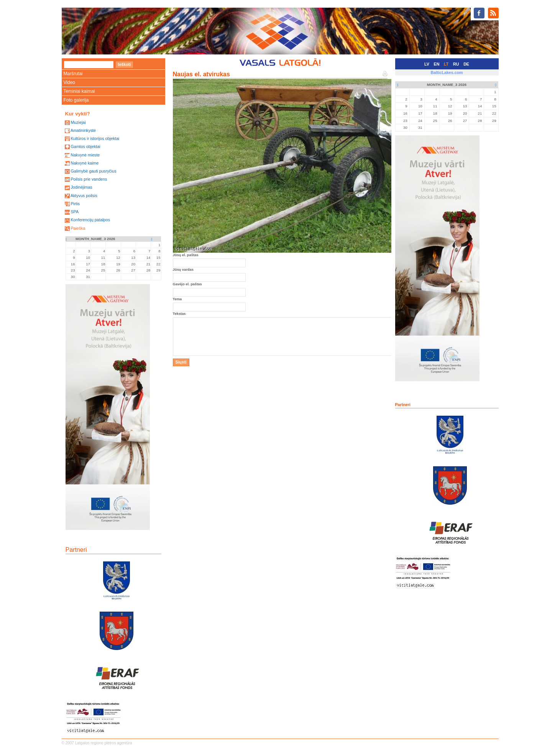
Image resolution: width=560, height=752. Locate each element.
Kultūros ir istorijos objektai (95, 138)
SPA (75, 212)
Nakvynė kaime (85, 163)
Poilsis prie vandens (89, 179)
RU (456, 64)
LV (427, 64)
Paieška (78, 228)
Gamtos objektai (85, 146)
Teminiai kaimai (79, 91)
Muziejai (78, 122)
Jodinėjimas (81, 187)
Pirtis (75, 204)
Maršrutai (73, 74)
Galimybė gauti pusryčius (93, 171)
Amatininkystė (83, 130)
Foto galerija (76, 100)
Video (69, 82)
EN (437, 64)
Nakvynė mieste (85, 155)
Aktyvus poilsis (84, 196)
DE (466, 64)
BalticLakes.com (447, 72)
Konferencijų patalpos (90, 220)
